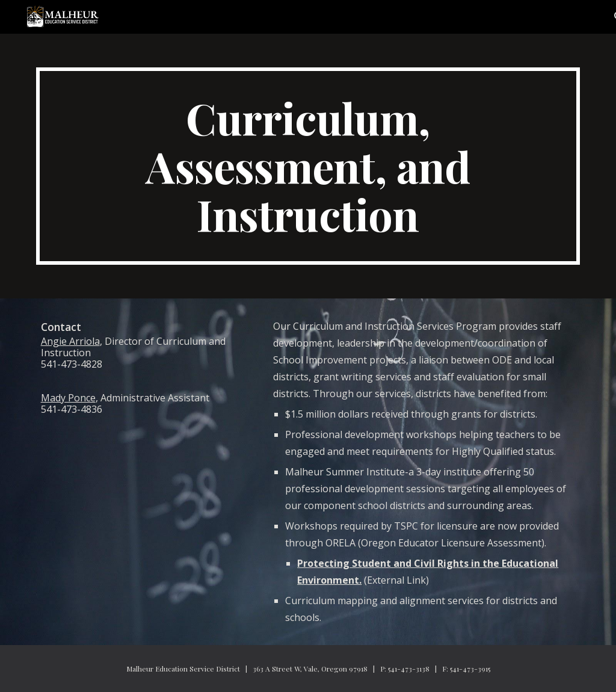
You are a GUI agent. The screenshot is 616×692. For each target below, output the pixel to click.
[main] (308, 166)
